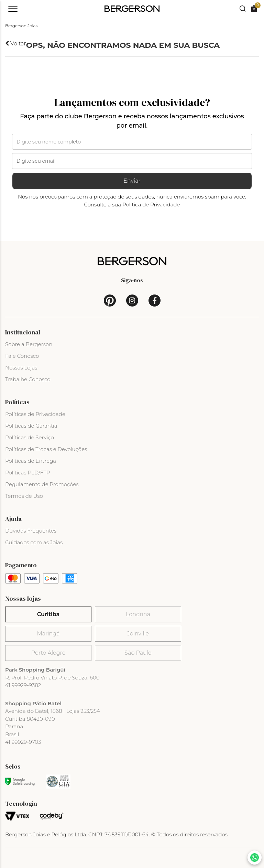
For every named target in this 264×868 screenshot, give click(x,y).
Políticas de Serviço (30, 437)
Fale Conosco (22, 356)
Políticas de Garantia (31, 426)
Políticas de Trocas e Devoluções (46, 449)
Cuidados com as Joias (34, 542)
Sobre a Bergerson (29, 344)
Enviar (132, 181)
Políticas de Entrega (31, 461)
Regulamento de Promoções (42, 484)
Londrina (138, 614)
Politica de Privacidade (151, 205)
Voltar (16, 44)
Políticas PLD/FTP (27, 473)
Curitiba (48, 614)
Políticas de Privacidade (35, 414)
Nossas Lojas (21, 368)
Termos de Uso (24, 496)
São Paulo (138, 653)
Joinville (138, 634)
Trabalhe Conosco (28, 379)
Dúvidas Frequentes (31, 531)
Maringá (48, 634)
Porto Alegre (48, 653)
